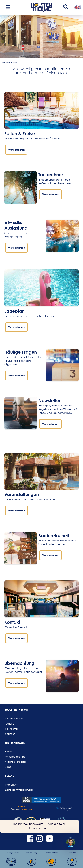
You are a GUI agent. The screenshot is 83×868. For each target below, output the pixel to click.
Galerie (10, 724)
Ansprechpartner (14, 757)
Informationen (9, 62)
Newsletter (12, 729)
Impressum (12, 785)
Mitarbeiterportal (14, 762)
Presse (9, 751)
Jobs (8, 767)
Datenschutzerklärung (14, 790)
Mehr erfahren (50, 194)
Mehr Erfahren (16, 150)
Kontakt (10, 734)
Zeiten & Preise (20, 133)
